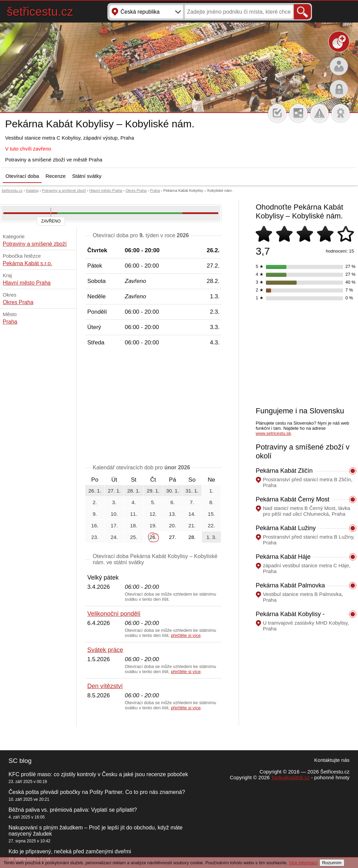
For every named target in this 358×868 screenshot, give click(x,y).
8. (212, 502)
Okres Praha (136, 190)
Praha (155, 190)
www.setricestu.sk (273, 433)
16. (95, 525)
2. (95, 502)
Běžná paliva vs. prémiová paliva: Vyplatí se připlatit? (73, 810)
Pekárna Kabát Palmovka (290, 585)
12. (153, 514)
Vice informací (303, 863)
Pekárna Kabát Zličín (284, 471)
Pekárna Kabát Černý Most (293, 499)
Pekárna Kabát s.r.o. (27, 263)
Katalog (32, 190)
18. (134, 525)
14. (192, 514)
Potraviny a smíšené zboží (64, 190)
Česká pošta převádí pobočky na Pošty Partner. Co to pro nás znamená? (97, 792)
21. (192, 525)
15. (212, 514)
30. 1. (173, 491)
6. (173, 502)
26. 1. (95, 491)
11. (134, 514)
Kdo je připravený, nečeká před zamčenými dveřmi (70, 851)
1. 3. (211, 537)
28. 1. (134, 491)
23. (95, 537)
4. (134, 502)
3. (114, 502)
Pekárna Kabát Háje (283, 557)
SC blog (20, 761)
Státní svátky (87, 176)
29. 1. (153, 491)
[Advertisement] (153, 407)
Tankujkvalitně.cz (290, 777)
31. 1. (192, 491)
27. (173, 537)
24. (114, 537)
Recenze (55, 176)
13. (173, 514)
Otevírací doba (22, 176)
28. (192, 537)
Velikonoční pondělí (114, 614)
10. (114, 514)
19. (153, 525)
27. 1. (114, 491)
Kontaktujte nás (332, 760)
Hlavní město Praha (106, 190)
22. (212, 525)
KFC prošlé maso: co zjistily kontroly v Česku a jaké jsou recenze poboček (98, 774)
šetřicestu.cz (40, 11)
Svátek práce (105, 650)
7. (192, 502)
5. (153, 502)
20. (173, 525)
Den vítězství (105, 686)
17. (114, 525)
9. (95, 514)
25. (134, 537)
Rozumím (332, 863)
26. (153, 537)
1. (212, 491)
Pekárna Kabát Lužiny (286, 528)
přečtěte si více (186, 635)
